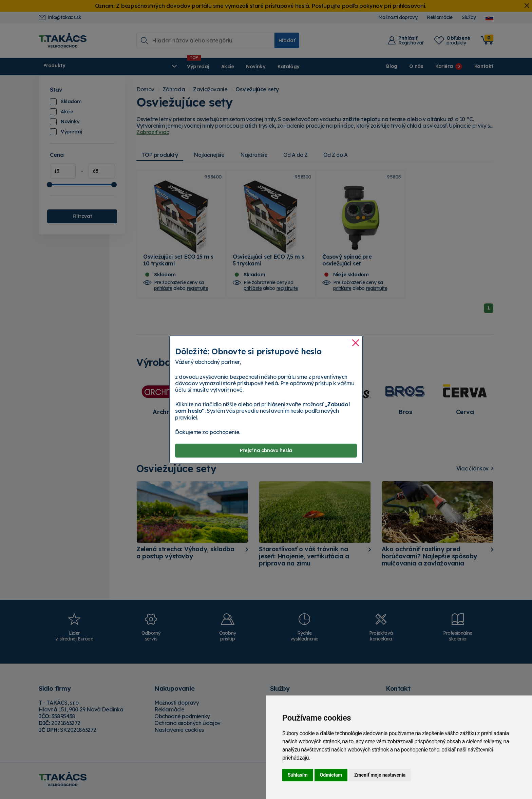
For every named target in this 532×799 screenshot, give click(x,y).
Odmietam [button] (331, 775)
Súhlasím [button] (298, 775)
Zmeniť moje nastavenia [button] (380, 775)
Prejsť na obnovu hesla (266, 450)
